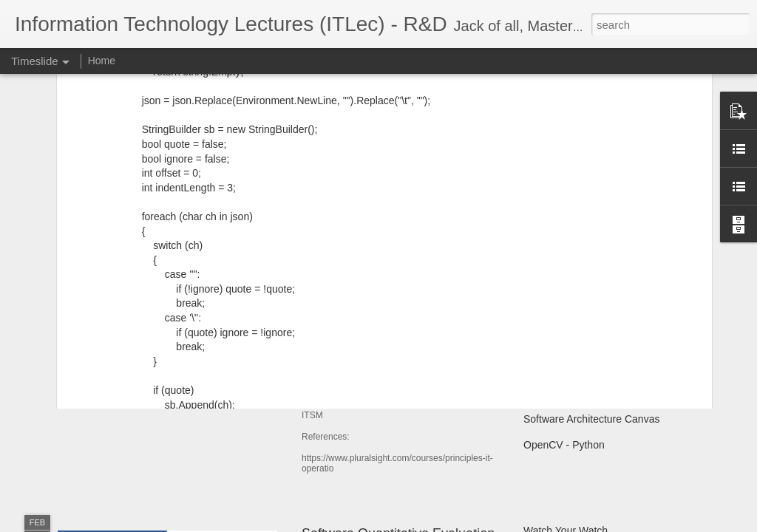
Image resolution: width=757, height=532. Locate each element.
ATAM (537, 367)
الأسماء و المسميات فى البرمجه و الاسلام (613, 316)
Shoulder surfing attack (576, 341)
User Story (99, 343)
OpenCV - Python (564, 445)
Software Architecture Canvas (591, 419)
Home (102, 61)
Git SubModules (560, 393)
